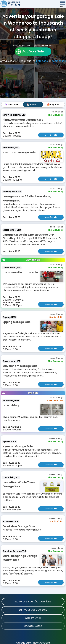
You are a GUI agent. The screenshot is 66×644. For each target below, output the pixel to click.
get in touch (59, 61)
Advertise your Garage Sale (33, 602)
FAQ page (42, 61)
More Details (51, 135)
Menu (63, 6)
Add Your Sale (33, 51)
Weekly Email (33, 618)
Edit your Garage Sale (33, 610)
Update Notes (33, 626)
